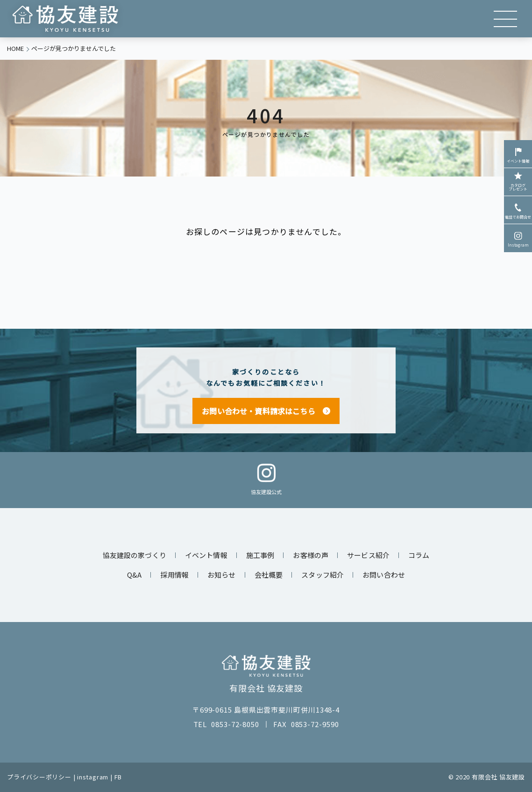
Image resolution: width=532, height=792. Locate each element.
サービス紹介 (368, 555)
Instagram (518, 239)
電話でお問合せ (518, 211)
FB (118, 777)
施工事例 (260, 555)
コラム (419, 555)
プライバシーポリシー (39, 777)
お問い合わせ (384, 575)
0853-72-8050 (235, 724)
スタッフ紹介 (323, 575)
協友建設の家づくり (135, 555)
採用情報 (174, 575)
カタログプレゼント (518, 181)
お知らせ (222, 575)
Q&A (134, 575)
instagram (93, 777)
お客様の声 (311, 555)
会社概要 (269, 575)
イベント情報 (518, 155)
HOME (15, 48)
